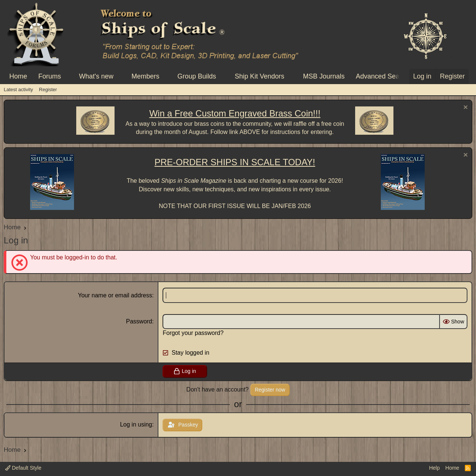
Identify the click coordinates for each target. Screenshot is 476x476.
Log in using (136, 424)
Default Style (23, 468)
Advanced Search (382, 76)
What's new (96, 76)
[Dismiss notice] (465, 108)
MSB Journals (324, 76)
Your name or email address (115, 295)
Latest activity (18, 90)
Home (18, 76)
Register (48, 90)
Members (145, 76)
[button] (68, 76)
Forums (50, 76)
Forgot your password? (193, 333)
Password (139, 321)
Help (435, 468)
